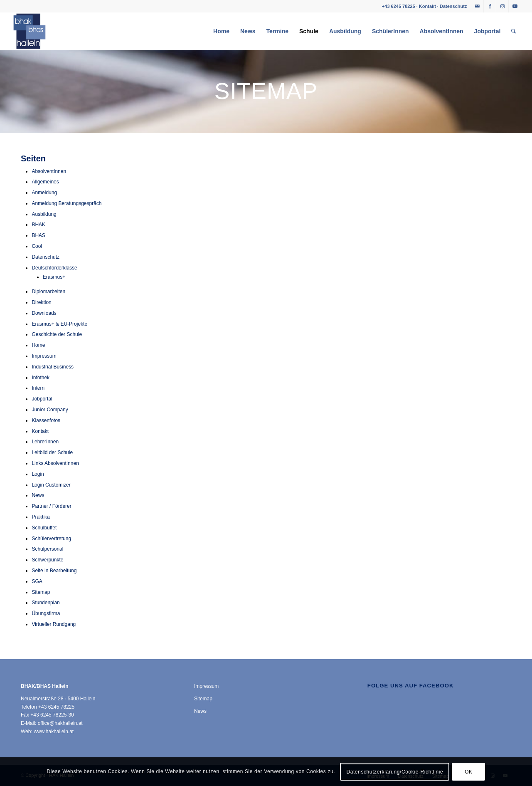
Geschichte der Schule (57, 334)
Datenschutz (453, 6)
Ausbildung (44, 214)
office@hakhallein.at (60, 723)
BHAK (38, 225)
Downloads (44, 313)
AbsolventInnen (49, 171)
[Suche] (514, 31)
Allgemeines (45, 182)
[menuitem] (221, 31)
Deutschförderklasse (54, 268)
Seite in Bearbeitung (54, 571)
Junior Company (50, 410)
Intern (38, 388)
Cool (37, 246)
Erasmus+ (54, 277)
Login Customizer (51, 485)
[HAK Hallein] (30, 31)
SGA (37, 581)
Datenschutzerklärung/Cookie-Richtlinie (395, 772)
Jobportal (42, 399)
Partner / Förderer (51, 506)
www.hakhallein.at (54, 732)
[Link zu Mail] (477, 6)
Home (38, 345)
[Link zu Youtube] (515, 6)
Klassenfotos (46, 420)
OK (469, 772)
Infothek (41, 378)
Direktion (41, 302)
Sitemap (41, 592)
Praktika (41, 517)
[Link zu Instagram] (502, 6)
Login (38, 474)
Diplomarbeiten (48, 292)
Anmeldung (44, 193)
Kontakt (427, 6)
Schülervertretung (51, 539)
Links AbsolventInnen (55, 463)
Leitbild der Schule (52, 452)
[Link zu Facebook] (490, 6)
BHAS (38, 235)
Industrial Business (53, 367)
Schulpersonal (47, 549)
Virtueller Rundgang (54, 624)
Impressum (44, 356)
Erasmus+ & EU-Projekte (59, 324)
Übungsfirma (46, 613)
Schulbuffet (44, 528)
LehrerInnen (45, 442)
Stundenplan (46, 603)
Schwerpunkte (47, 560)
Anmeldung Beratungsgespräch (66, 203)
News (38, 495)
